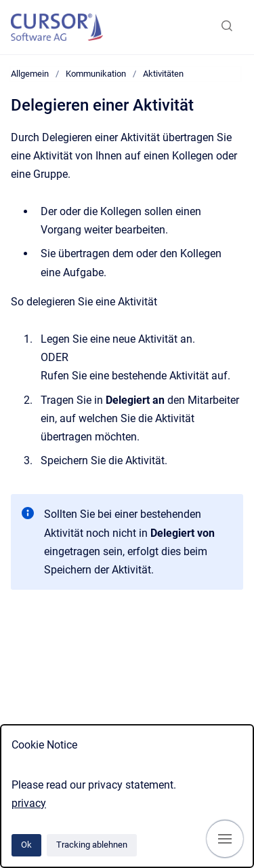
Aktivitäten (163, 74)
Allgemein (30, 74)
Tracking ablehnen (92, 845)
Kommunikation (96, 74)
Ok (26, 845)
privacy (29, 803)
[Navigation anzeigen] (225, 839)
